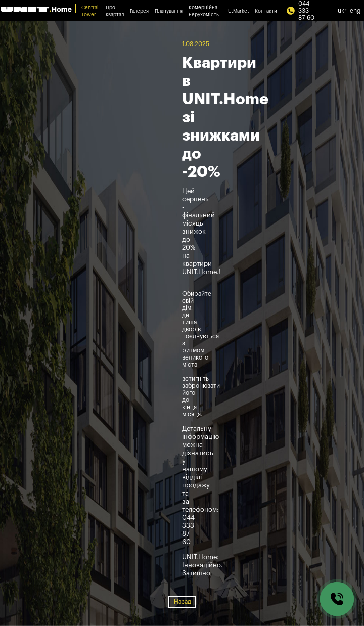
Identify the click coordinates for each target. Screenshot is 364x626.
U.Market (238, 11)
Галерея (139, 11)
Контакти (266, 11)
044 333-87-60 (300, 11)
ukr (342, 11)
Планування (169, 11)
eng (355, 11)
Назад (183, 602)
